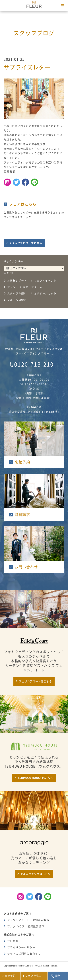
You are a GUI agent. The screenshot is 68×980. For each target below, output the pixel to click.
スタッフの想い (17, 293)
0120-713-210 (34, 364)
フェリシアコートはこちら (35, 681)
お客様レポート (17, 281)
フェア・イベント (45, 281)
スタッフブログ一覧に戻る (26, 243)
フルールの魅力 (17, 300)
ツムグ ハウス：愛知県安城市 (26, 926)
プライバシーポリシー (21, 947)
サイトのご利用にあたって (24, 954)
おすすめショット (45, 293)
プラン (11, 287)
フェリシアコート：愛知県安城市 (28, 920)
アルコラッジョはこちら (35, 874)
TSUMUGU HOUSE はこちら (35, 778)
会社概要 (13, 941)
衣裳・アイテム (33, 287)
